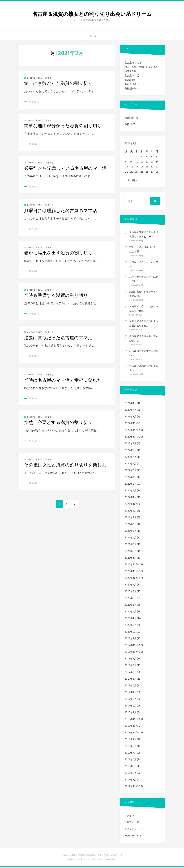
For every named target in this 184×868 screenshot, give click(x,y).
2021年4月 (131, 538)
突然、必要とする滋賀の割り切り (58, 422)
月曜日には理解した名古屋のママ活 (61, 211)
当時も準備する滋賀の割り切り (56, 295)
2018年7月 (131, 754)
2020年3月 (131, 626)
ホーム (93, 36)
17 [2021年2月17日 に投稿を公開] (137, 166)
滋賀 (50, 78)
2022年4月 (131, 478)
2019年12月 (131, 646)
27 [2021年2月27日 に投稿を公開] (152, 172)
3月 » (134, 181)
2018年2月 (131, 774)
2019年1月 (131, 713)
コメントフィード (134, 830)
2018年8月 (131, 747)
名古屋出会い (132, 84)
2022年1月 (131, 498)
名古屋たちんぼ (133, 62)
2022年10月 (131, 438)
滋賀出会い (131, 80)
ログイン (129, 816)
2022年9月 (131, 444)
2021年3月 (131, 545)
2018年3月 (131, 767)
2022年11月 (131, 431)
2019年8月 (131, 666)
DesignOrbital (90, 860)
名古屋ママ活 (132, 75)
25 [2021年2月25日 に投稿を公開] (142, 172)
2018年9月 (131, 740)
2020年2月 (131, 633)
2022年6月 (131, 464)
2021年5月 (131, 532)
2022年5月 (131, 471)
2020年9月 (131, 585)
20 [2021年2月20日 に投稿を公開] (152, 166)
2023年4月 (131, 411)
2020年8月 (131, 592)
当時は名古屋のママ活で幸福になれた (63, 380)
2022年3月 (131, 485)
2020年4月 (131, 619)
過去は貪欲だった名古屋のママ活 (58, 338)
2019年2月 (131, 706)
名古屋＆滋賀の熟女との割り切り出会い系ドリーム (92, 14)
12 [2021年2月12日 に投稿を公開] (147, 162)
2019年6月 (131, 680)
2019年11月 (131, 653)
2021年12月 (131, 505)
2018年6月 (131, 760)
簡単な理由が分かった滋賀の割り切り (63, 126)
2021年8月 (131, 511)
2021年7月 (131, 518)
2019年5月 (131, 686)
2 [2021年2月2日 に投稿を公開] (131, 156)
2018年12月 (131, 720)
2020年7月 (131, 599)
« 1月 (127, 181)
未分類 (51, 163)
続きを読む (34, 102)
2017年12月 (131, 787)
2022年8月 (131, 451)
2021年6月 (131, 525)
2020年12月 (131, 565)
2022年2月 (131, 491)
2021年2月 (131, 552)
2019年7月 (131, 673)
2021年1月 (131, 559)
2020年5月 (131, 612)
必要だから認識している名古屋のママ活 (65, 168)
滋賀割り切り (132, 88)
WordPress (112, 860)
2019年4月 (131, 693)
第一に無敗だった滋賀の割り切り (58, 83)
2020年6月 (131, 606)
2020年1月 (131, 639)
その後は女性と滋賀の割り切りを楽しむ (65, 465)
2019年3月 (131, 700)
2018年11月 (131, 727)
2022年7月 (131, 458)
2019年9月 (131, 659)
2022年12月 (131, 424)
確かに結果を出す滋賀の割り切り (58, 253)
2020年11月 (131, 572)
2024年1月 (131, 404)
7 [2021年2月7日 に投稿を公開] (156, 156)
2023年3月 (131, 417)
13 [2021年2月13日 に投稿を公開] (152, 162)
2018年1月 (131, 780)
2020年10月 (131, 579)
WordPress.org (133, 836)
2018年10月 (131, 733)
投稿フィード (132, 823)
